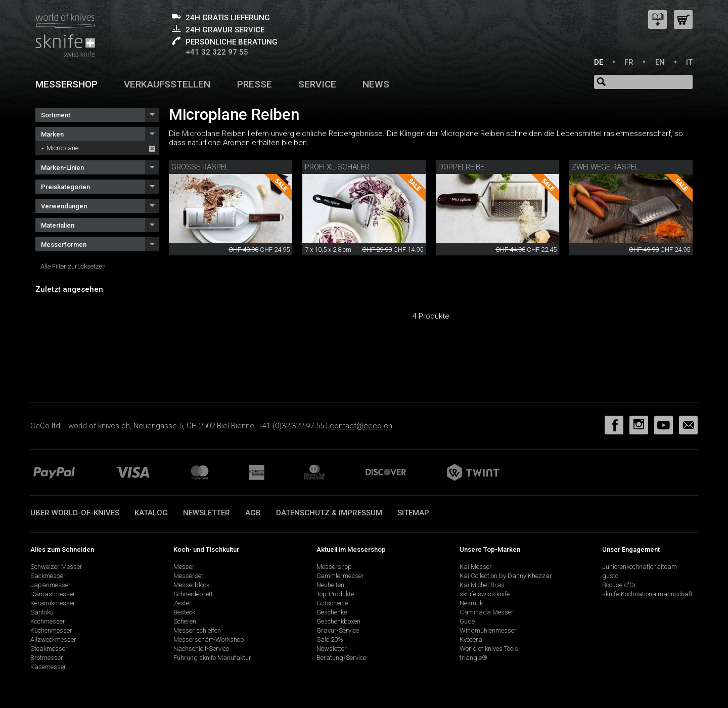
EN (660, 62)
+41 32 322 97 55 (217, 52)
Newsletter (207, 513)
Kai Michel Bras (482, 585)
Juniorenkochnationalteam (640, 567)
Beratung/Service (341, 658)
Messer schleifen (197, 630)
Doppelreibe (461, 167)
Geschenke (332, 612)
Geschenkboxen (338, 621)
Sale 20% (330, 639)
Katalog (151, 513)
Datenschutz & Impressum (329, 513)
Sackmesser (48, 576)
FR (629, 62)
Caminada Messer (487, 612)
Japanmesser (51, 585)
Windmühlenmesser (488, 630)
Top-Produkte (335, 594)
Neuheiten (330, 585)
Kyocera (471, 639)
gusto (610, 576)
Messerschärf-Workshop (209, 639)
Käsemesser (48, 667)
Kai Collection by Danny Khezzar (506, 576)
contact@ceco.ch (361, 426)
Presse (255, 84)
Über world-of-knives (75, 513)
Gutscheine (332, 603)
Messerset (188, 576)
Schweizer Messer (56, 567)
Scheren (185, 621)
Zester (183, 603)
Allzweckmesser (53, 639)
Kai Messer (476, 567)
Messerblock (191, 585)
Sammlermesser (340, 576)
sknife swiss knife (485, 594)
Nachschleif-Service (201, 649)
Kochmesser (48, 621)
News (376, 84)
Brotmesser (47, 658)
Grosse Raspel (200, 167)
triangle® (473, 658)
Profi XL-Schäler (337, 167)
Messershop (66, 84)
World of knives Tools (489, 649)
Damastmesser (53, 594)
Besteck (184, 612)
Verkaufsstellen (167, 84)
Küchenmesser (51, 630)
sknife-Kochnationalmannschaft (647, 594)
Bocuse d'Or (619, 585)
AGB (253, 513)
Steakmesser (49, 649)
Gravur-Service (338, 630)
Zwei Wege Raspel (605, 167)
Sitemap (413, 513)
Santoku (42, 612)
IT (689, 62)
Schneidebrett (193, 594)
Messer (184, 567)
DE (599, 62)
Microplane (62, 148)
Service (317, 84)
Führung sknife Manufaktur (212, 658)
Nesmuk (471, 603)
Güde (467, 621)
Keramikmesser (53, 603)
